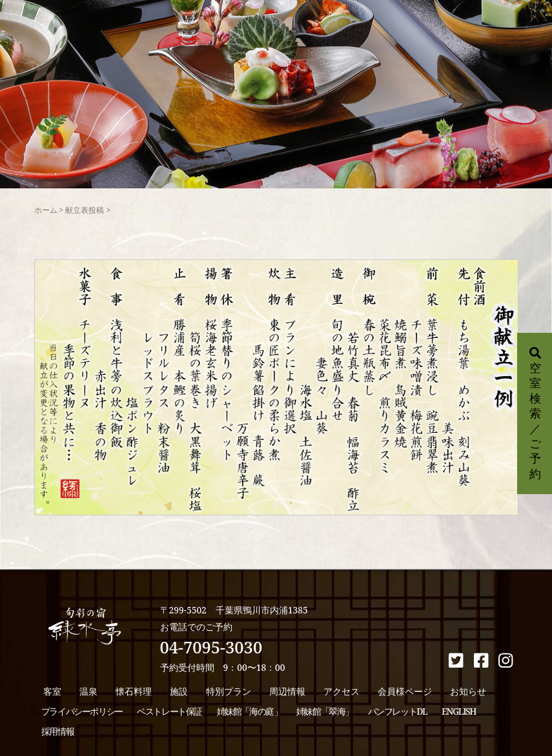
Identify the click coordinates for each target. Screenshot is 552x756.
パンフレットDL (398, 711)
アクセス (342, 691)
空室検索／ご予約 (535, 414)
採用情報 (57, 731)
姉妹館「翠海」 (325, 711)
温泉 (88, 691)
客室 (52, 691)
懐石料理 (134, 691)
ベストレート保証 (169, 711)
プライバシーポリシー (82, 711)
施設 (179, 691)
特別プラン (229, 691)
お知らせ (468, 691)
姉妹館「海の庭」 (250, 711)
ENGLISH (459, 711)
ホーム (46, 210)
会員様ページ (405, 691)
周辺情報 (287, 691)
